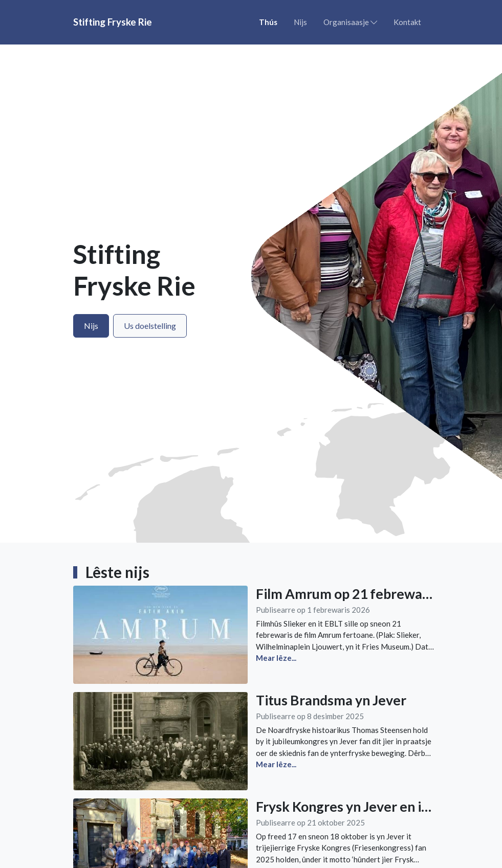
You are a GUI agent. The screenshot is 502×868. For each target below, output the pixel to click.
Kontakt (407, 22)
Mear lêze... (276, 658)
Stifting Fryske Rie (113, 22)
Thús (268, 22)
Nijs (300, 22)
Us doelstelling (150, 326)
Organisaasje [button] (350, 22)
